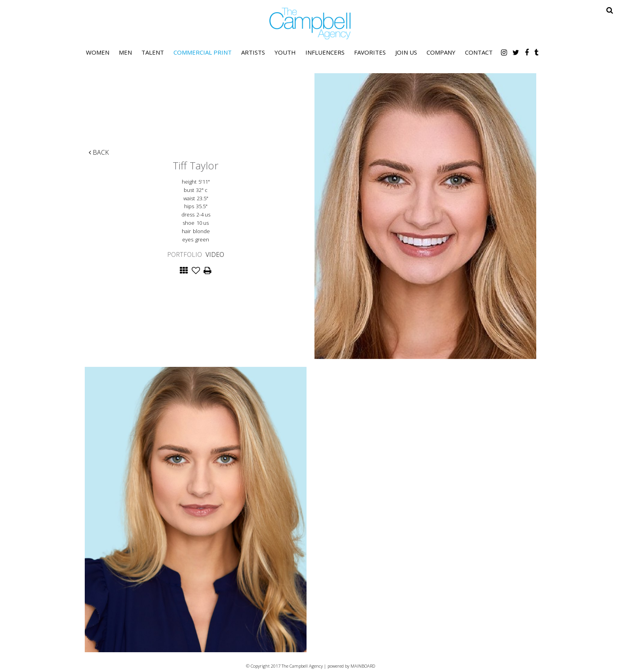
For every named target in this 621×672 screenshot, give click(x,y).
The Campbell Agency (310, 24)
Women (98, 52)
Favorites (370, 52)
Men (125, 52)
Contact (479, 52)
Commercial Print (203, 52)
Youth (285, 52)
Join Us (406, 52)
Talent (153, 52)
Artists (253, 52)
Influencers (325, 52)
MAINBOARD (363, 666)
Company (441, 52)
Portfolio (185, 254)
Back (99, 152)
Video (215, 254)
